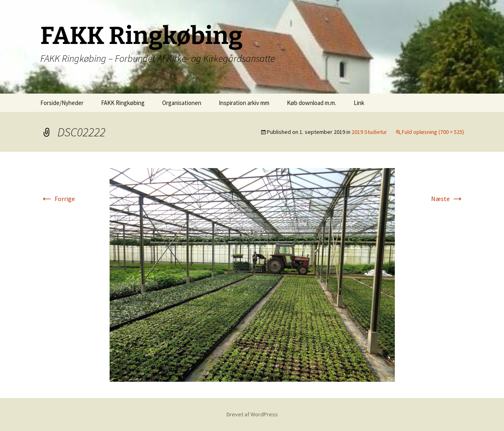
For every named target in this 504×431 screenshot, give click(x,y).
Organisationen (182, 103)
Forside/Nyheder (62, 103)
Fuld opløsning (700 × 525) (433, 132)
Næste (448, 199)
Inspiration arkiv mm (244, 103)
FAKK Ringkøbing (123, 103)
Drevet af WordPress (252, 414)
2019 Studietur (369, 132)
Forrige (58, 199)
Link (359, 103)
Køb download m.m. (311, 103)
